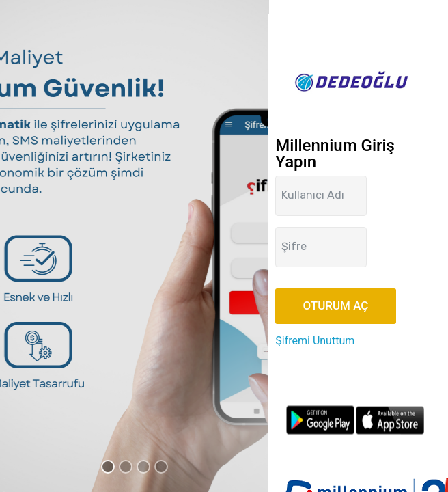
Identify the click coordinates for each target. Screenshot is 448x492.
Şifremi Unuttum (315, 341)
